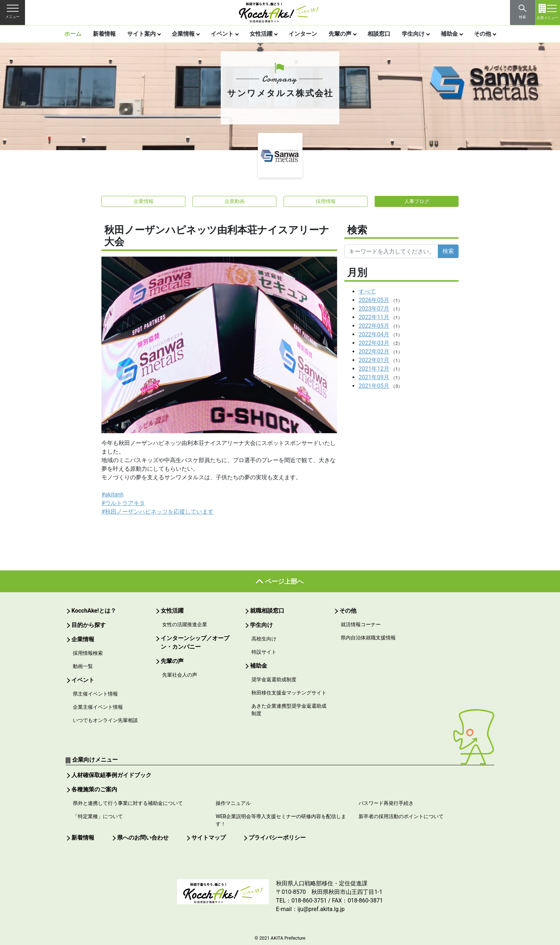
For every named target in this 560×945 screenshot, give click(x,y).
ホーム (73, 34)
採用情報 (326, 201)
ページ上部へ (284, 581)
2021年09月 (374, 377)
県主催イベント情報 (95, 694)
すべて (367, 291)
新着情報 (104, 34)
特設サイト (264, 652)
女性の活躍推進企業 (185, 624)
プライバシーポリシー (277, 838)
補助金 (449, 34)
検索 (448, 251)
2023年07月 (374, 309)
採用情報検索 (88, 653)
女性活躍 (261, 34)
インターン (303, 34)
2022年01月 (374, 360)
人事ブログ (417, 201)
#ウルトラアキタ (123, 503)
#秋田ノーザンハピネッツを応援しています (157, 512)
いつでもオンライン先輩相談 (105, 720)
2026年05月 (374, 300)
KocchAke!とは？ (94, 611)
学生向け (413, 34)
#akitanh (112, 494)
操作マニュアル (233, 803)
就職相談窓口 (267, 611)
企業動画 (235, 201)
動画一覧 (83, 666)
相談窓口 (379, 34)
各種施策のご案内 (94, 789)
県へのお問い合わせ (143, 838)
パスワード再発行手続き (386, 803)
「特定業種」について (98, 816)
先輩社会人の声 (180, 675)
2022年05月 (374, 326)
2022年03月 (374, 343)
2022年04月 (374, 334)
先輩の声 (340, 34)
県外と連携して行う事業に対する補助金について (128, 803)
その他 (482, 34)
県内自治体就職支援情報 (368, 638)
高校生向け (264, 639)
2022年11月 (374, 317)
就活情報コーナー (361, 624)
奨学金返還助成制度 (274, 679)
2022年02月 (374, 352)
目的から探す (89, 625)
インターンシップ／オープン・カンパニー (195, 642)
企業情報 (183, 34)
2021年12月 (374, 369)
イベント (222, 34)
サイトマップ (209, 838)
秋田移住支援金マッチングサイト (289, 693)
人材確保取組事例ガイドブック (111, 775)
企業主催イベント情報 (98, 707)
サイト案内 (141, 34)
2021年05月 (374, 386)
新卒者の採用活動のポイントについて (401, 816)
